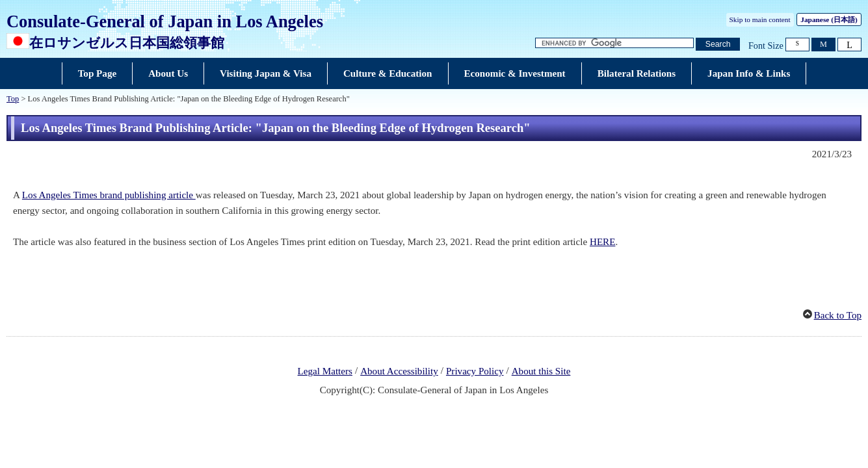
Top (13, 99)
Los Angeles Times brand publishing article (109, 195)
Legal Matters (325, 371)
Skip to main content (760, 19)
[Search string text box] (614, 43)
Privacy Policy (475, 371)
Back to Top (838, 315)
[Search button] (718, 45)
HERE (602, 242)
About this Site (541, 371)
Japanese (829, 19)
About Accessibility (399, 371)
